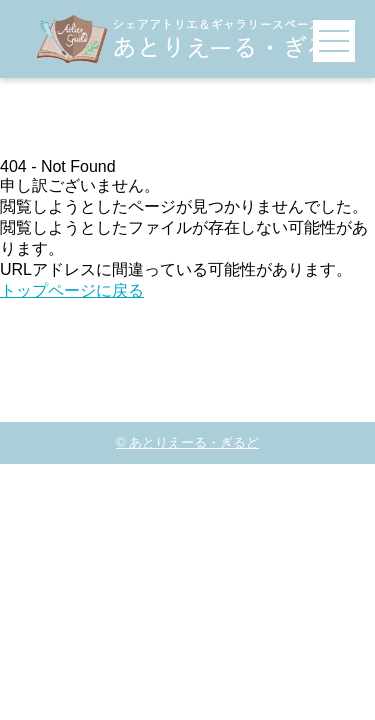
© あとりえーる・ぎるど (187, 442)
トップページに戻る (72, 290)
